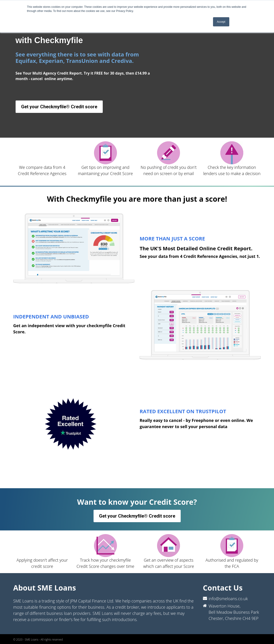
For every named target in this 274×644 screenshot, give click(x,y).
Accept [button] (221, 22)
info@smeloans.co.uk (228, 599)
